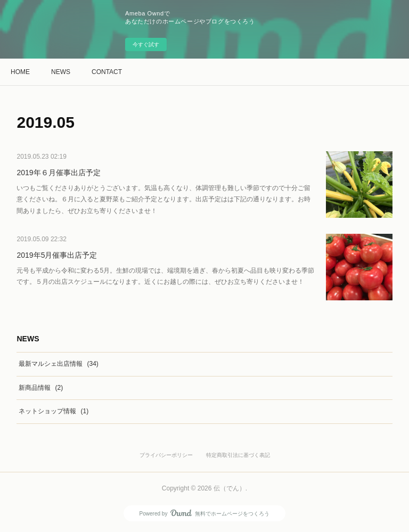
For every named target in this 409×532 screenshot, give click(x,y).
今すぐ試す (146, 44)
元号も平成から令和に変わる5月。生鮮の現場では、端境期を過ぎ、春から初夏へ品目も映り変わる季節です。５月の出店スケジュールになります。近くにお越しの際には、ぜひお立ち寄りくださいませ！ (165, 276)
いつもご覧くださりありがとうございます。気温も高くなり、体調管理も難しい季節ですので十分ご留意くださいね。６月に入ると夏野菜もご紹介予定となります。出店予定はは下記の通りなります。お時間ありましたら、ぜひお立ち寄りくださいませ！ (163, 199)
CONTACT (107, 72)
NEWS (61, 72)
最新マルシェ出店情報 (58, 364)
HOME (20, 72)
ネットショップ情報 (54, 411)
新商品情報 (41, 388)
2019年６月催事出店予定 (58, 173)
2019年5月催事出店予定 (57, 255)
